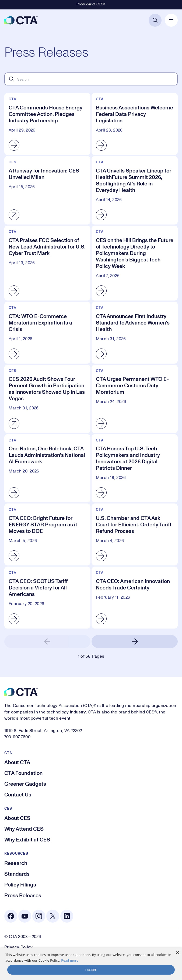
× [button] (177, 953)
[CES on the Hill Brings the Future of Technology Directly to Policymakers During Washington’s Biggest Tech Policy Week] (135, 263)
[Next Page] (135, 641)
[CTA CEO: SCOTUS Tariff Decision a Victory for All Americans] (47, 598)
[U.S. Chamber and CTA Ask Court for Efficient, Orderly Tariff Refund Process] (135, 534)
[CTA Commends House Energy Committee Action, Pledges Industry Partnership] (47, 124)
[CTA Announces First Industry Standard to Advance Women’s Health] (135, 333)
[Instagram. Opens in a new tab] (39, 916)
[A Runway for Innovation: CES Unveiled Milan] (47, 190)
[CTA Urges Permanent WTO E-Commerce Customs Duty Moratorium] (135, 399)
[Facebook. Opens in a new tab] (11, 916)
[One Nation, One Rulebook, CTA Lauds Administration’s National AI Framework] (47, 468)
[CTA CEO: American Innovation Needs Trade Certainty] (135, 598)
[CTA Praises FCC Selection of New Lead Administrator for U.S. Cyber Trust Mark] (47, 263)
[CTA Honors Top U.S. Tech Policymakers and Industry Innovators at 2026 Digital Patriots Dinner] (135, 468)
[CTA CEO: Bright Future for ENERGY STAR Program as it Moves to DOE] (47, 534)
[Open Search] (155, 20)
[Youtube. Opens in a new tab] (25, 916)
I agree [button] (91, 970)
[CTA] (21, 20)
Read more (70, 960)
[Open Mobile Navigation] (171, 20)
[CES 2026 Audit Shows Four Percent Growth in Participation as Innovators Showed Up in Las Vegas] (47, 399)
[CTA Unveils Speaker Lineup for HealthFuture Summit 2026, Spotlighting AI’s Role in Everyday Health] (135, 190)
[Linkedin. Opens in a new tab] (67, 916)
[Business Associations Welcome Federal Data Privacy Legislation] (135, 124)
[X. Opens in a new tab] (53, 916)
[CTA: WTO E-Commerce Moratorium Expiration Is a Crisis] (47, 333)
